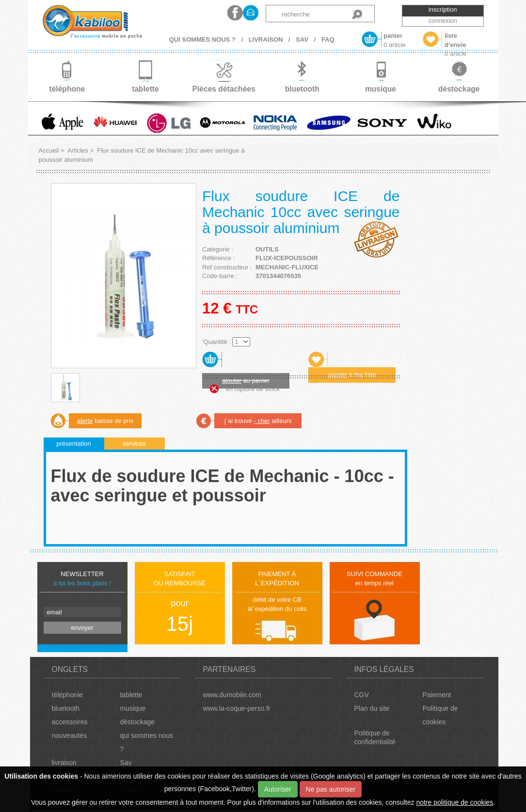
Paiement (437, 695)
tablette (131, 695)
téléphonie (68, 695)
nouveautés (69, 735)
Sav (126, 763)
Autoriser (278, 789)
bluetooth (66, 708)
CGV (361, 695)
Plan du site (372, 708)
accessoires (70, 722)
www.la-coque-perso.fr (236, 708)
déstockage (137, 722)
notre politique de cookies (454, 802)
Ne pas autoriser (331, 789)
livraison (64, 763)
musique (133, 708)
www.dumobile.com (232, 695)
